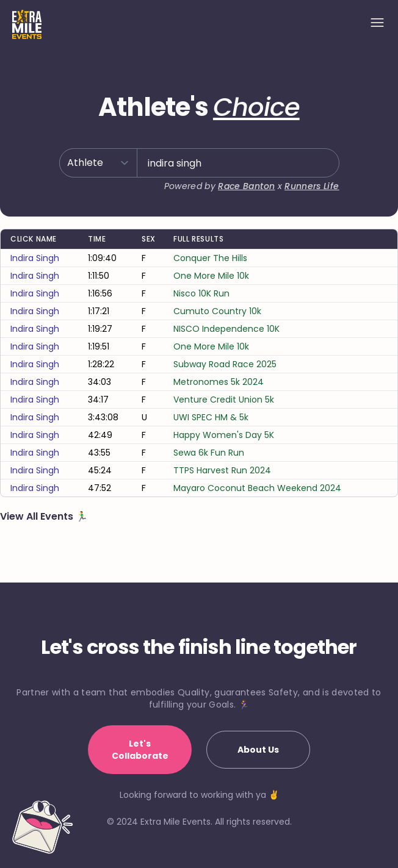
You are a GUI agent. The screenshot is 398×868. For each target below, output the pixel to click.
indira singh (35, 258)
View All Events (38, 516)
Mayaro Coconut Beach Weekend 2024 (257, 488)
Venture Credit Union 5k (224, 400)
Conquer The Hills (210, 258)
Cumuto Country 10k (217, 311)
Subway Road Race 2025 (225, 364)
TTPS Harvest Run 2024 (222, 470)
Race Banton (246, 186)
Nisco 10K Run (201, 293)
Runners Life (312, 186)
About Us (258, 750)
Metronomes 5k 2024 (219, 382)
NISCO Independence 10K (226, 329)
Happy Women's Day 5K (224, 435)
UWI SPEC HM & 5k (211, 417)
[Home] (27, 24)
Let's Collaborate (140, 750)
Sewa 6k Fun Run (209, 453)
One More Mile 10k (211, 276)
